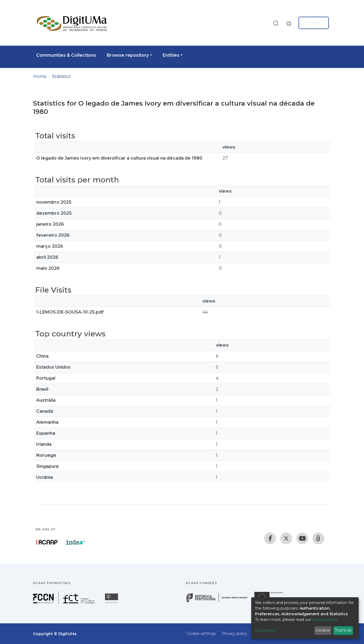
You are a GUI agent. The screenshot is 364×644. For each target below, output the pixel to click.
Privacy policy (234, 634)
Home (40, 76)
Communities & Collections (66, 55)
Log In (312, 23)
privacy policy (325, 620)
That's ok (343, 630)
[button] (290, 23)
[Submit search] (276, 23)
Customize (265, 630)
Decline (323, 630)
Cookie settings (201, 634)
